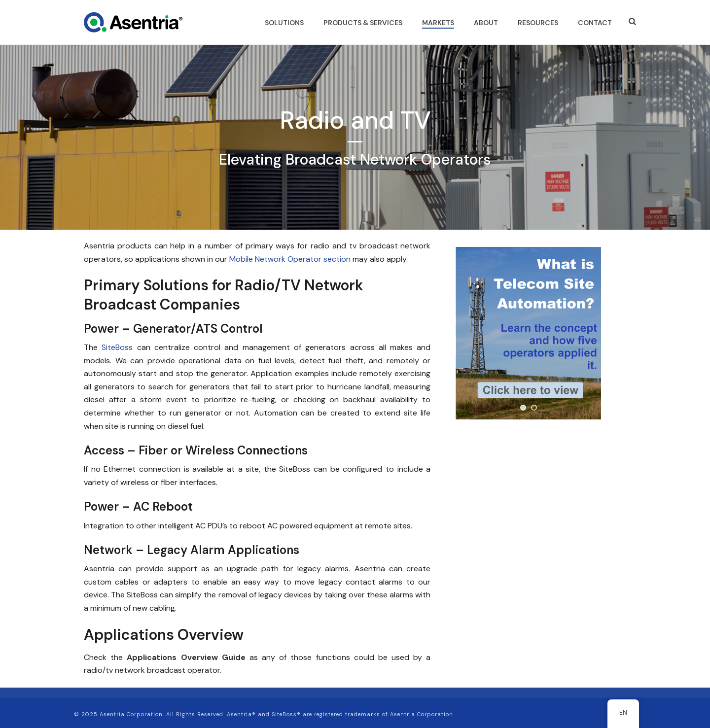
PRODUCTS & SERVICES (363, 23)
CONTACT (595, 23)
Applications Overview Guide (186, 657)
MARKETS (438, 23)
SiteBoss (117, 347)
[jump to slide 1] (523, 408)
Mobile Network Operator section (290, 259)
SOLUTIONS (284, 23)
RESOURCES (538, 23)
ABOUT (486, 23)
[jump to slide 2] (534, 408)
